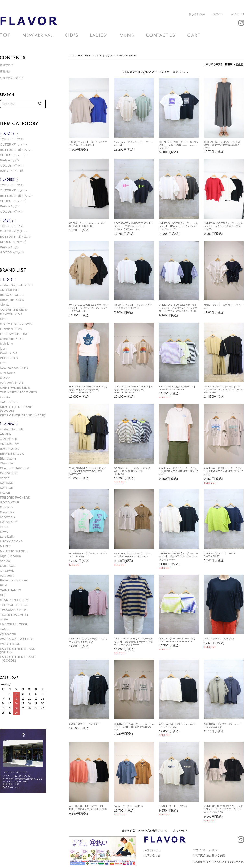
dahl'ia (5, 478)
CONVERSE (9, 473)
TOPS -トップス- (104, 56)
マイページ (237, 14)
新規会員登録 (197, 14)
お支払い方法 (152, 850)
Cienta (5, 305)
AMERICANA (10, 444)
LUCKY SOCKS (11, 541)
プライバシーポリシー (206, 850)
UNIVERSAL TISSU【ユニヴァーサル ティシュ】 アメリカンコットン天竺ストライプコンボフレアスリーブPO (178, 308)
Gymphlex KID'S (12, 339)
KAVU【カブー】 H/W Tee (173, 806)
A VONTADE (9, 439)
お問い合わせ (152, 856)
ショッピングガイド (12, 78)
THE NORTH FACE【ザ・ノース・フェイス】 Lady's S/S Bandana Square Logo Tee (179, 145)
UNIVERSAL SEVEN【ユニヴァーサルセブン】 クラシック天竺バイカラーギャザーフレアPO (223, 809)
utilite (4, 619)
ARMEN (6, 434)
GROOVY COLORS (14, 334)
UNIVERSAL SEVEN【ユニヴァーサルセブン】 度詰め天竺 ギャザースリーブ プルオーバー (178, 556)
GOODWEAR (10, 502)
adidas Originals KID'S (16, 285)
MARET (6, 546)
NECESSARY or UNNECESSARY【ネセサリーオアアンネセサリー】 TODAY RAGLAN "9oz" (133, 389)
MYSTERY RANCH (14, 551)
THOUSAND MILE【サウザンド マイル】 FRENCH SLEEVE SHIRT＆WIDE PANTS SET (223, 389)
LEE (3, 363)
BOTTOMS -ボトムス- (16, 150)
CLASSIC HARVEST (15, 468)
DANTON (7, 488)
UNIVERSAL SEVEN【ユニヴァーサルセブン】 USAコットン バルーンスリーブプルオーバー (178, 226)
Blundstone (8, 458)
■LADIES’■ (84, 56)
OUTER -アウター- (14, 144)
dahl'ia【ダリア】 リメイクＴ (85, 724)
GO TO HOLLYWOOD (16, 324)
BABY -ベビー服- (12, 171)
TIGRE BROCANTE (14, 614)
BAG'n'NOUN (10, 449)
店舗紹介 (5, 71)
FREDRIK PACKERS (15, 497)
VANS (4, 629)
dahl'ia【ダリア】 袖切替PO (219, 639)
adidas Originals (12, 429)
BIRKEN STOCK (12, 454)
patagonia (7, 575)
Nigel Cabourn (10, 556)
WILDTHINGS (10, 644)
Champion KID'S (12, 300)
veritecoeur (8, 634)
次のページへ (181, 72)
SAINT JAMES (11, 590)
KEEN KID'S (9, 358)
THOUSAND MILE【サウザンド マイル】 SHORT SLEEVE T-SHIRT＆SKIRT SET (88, 471)
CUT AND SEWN (29, 21)
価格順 (239, 64)
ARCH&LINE (9, 290)
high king (7, 344)
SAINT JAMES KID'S (15, 387)
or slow (5, 561)
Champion (7, 463)
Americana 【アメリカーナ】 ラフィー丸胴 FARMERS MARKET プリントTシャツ (179, 471)
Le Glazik (7, 536)
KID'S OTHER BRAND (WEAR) (23, 415)
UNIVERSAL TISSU (14, 624)
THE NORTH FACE (14, 605)
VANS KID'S (9, 402)
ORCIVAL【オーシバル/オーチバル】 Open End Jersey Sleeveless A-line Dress (224, 145)
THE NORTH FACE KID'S (19, 392)
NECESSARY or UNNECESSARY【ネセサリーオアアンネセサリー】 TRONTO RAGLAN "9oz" (88, 389)
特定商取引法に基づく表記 (209, 856)
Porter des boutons (14, 580)
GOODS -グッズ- (12, 166)
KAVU (4, 532)
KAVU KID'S (9, 353)
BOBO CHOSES (12, 295)
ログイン (218, 14)
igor (3, 348)
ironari (5, 527)
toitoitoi (5, 397)
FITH (4, 319)
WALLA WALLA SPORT (17, 639)
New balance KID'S (14, 368)
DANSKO (7, 483)
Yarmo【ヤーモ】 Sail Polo (128, 806)
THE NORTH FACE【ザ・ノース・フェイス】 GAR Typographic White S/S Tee (134, 727)
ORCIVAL (7, 571)
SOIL (4, 595)
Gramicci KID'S (11, 329)
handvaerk (8, 517)
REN (3, 585)
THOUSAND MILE (13, 610)
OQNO (5, 378)
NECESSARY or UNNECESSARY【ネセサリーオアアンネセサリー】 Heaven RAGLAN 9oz (133, 226)
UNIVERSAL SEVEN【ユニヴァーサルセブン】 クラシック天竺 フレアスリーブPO (223, 226)
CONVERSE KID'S (14, 309)
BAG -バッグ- (10, 160)
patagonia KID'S (12, 383)
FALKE (5, 493)
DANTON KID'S (11, 314)
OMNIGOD (8, 566)
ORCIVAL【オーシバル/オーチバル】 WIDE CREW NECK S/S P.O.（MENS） (134, 471)
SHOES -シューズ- (14, 155)
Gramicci (6, 507)
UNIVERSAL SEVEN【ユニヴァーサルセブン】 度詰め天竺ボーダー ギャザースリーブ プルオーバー (133, 642)
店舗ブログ (7, 65)
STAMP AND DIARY (15, 600)
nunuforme (8, 373)
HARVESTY (9, 522)
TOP (72, 56)
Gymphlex (7, 512)
